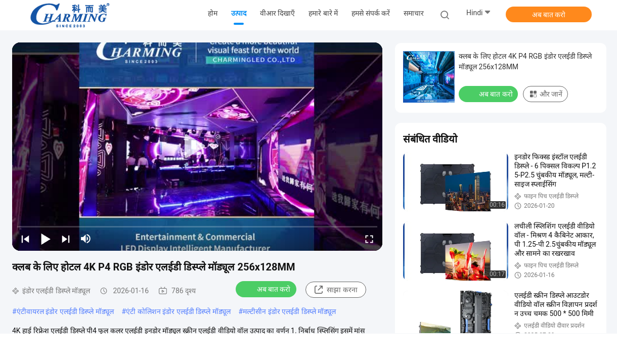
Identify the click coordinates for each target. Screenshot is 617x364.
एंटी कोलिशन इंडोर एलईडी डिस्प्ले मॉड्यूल (178, 311)
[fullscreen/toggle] (369, 239)
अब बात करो (549, 15)
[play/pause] (46, 239)
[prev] (25, 239)
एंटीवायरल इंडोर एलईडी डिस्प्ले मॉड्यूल (65, 311)
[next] (66, 239)
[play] (197, 147)
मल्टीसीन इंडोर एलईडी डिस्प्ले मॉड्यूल (289, 311)
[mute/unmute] (86, 239)
